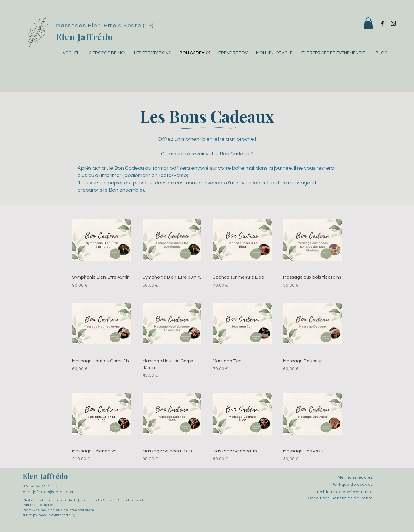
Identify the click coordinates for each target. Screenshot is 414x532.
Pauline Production (38, 505)
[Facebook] (382, 23)
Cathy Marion (129, 500)
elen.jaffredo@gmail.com (49, 492)
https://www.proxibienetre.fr (51, 515)
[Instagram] (393, 23)
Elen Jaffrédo (85, 37)
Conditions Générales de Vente (340, 498)
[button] (368, 23)
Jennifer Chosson (103, 500)
